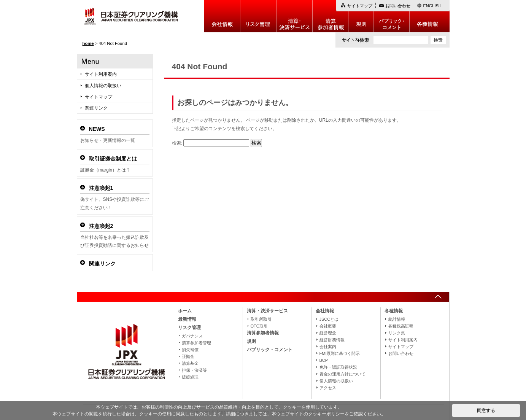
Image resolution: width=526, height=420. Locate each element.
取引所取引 (261, 319)
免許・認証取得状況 (338, 367)
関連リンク (96, 108)
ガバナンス (192, 336)
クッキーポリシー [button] (326, 414)
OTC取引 (259, 326)
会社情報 (222, 16)
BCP (324, 360)
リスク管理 (258, 16)
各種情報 (430, 16)
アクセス (328, 388)
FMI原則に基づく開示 (340, 353)
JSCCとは (329, 319)
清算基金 (190, 363)
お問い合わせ (398, 6)
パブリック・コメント (392, 16)
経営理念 (328, 333)
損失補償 (190, 350)
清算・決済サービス (267, 311)
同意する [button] (486, 410)
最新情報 (187, 319)
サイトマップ (360, 6)
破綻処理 (190, 377)
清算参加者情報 (331, 16)
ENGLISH (432, 6)
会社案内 (328, 347)
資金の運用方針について (342, 374)
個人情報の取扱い (103, 86)
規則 (361, 16)
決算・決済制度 (295, 16)
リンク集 (397, 333)
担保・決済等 (194, 370)
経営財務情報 (332, 340)
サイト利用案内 (101, 74)
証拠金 (188, 356)
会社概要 (328, 326)
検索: (177, 143)
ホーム (185, 311)
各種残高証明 (401, 326)
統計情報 (397, 319)
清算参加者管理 (196, 343)
